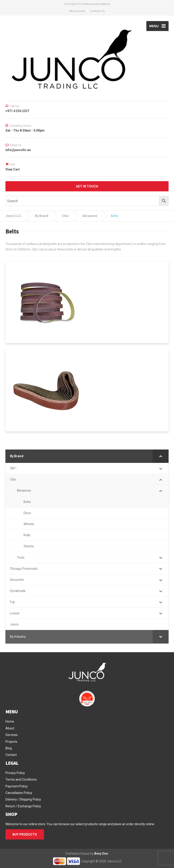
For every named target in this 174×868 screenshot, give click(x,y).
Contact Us (97, 11)
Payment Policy (17, 786)
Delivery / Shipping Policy (23, 799)
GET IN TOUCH (87, 186)
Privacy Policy (15, 773)
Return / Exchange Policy (23, 806)
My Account (77, 11)
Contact (11, 755)
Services (12, 735)
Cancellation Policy (19, 793)
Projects (11, 742)
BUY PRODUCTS (25, 834)
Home (10, 721)
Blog (9, 748)
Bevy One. (101, 854)
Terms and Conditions (21, 779)
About (10, 728)
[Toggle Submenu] (161, 456)
